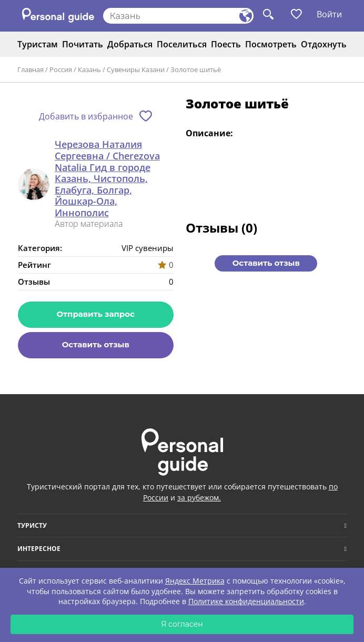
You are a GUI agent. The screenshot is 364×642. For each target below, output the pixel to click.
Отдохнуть (324, 44)
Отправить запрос (96, 314)
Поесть (226, 44)
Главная (31, 69)
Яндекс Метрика (195, 581)
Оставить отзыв (96, 344)
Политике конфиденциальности (246, 601)
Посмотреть (271, 44)
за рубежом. (199, 498)
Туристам (38, 44)
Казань (89, 69)
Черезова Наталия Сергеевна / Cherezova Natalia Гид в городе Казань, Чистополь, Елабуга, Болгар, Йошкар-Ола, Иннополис (107, 179)
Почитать (83, 44)
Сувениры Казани (136, 69)
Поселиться (182, 44)
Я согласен (182, 624)
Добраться (130, 44)
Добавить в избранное (86, 116)
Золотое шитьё (196, 69)
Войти (329, 14)
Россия (61, 69)
